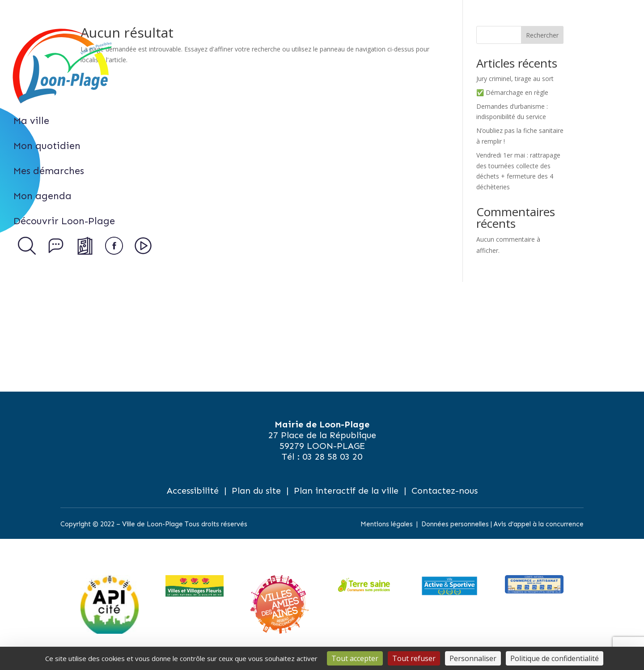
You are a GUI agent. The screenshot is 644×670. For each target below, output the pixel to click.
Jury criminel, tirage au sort (515, 79)
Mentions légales (387, 524)
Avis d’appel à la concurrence (539, 524)
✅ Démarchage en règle (512, 92)
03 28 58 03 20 (332, 457)
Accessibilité (193, 491)
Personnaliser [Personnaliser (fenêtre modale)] (473, 658)
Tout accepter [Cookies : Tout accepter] (355, 658)
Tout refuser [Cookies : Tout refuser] (414, 658)
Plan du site (256, 491)
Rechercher (542, 35)
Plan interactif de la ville (346, 491)
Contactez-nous (445, 491)
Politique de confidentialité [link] (555, 658)
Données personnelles (455, 524)
